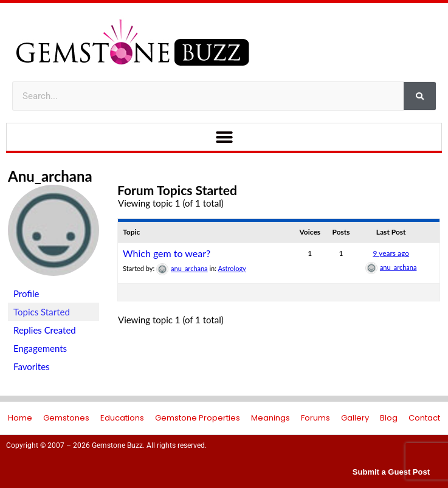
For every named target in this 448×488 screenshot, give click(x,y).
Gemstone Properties (198, 418)
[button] (224, 137)
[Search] (420, 96)
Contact (424, 418)
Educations (122, 418)
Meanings (271, 418)
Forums (315, 418)
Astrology (232, 268)
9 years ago (391, 253)
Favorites (32, 366)
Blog (389, 418)
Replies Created (45, 330)
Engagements (40, 348)
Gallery (355, 418)
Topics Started (42, 312)
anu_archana (50, 176)
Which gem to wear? (167, 253)
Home (20, 418)
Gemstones (66, 418)
